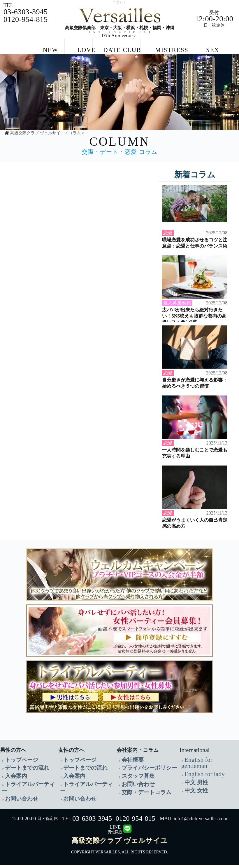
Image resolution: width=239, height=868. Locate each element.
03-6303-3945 (92, 822)
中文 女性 (193, 795)
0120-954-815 (136, 822)
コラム (75, 148)
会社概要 (130, 774)
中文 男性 (193, 788)
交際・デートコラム (140, 802)
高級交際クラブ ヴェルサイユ (37, 148)
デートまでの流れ (21, 781)
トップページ (17, 774)
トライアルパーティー (25, 795)
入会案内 (13, 788)
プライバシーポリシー (142, 781)
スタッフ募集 (134, 788)
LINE (115, 833)
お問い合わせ (17, 802)
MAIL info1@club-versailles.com (194, 822)
